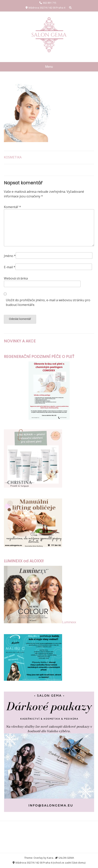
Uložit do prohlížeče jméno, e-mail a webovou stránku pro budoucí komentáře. (48, 302)
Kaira (50, 858)
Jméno (10, 256)
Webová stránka (16, 278)
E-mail (10, 267)
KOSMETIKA (13, 157)
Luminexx (69, 622)
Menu (49, 67)
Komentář (12, 207)
